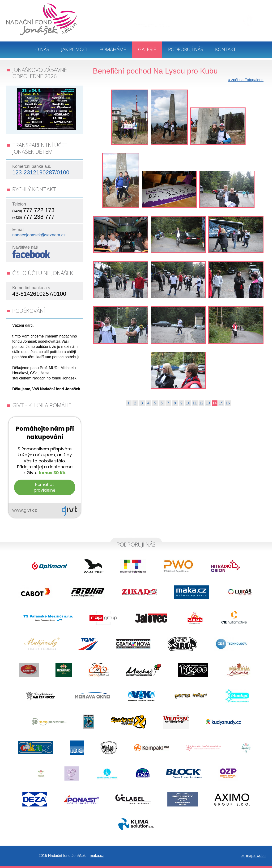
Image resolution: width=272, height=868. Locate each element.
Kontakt (225, 49)
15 (221, 403)
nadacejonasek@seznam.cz (39, 235)
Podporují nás (186, 49)
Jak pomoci (74, 49)
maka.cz (97, 856)
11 (195, 403)
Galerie (147, 49)
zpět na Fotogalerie (246, 80)
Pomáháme (113, 49)
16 (228, 403)
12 (201, 403)
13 (208, 403)
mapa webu (256, 856)
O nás (42, 49)
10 (188, 403)
